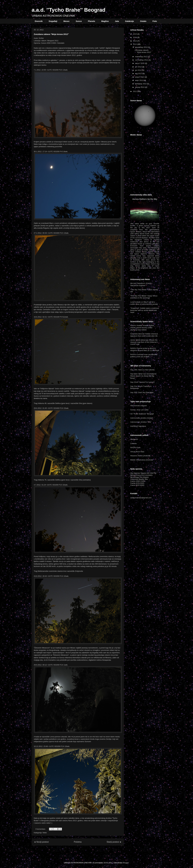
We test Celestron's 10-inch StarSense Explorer (141, 284)
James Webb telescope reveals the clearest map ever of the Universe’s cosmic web (144, 342)
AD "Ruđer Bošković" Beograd (142, 414)
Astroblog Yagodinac (138, 426)
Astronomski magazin (139, 406)
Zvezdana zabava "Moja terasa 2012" (51, 34)
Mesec (66, 21)
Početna (78, 842)
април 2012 (140, 77)
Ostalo (143, 21)
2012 (135, 44)
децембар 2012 (141, 47)
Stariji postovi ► (114, 842)
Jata (117, 21)
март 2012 (139, 80)
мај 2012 (139, 73)
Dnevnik (39, 21)
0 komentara (40, 829)
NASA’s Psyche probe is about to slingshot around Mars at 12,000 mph (145, 349)
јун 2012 (138, 70)
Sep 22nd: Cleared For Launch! (142, 382)
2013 (135, 41)
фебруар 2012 (141, 84)
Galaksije (129, 21)
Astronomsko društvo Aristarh (142, 418)
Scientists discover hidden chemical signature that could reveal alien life (144, 335)
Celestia (133, 443)
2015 (135, 34)
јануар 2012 (140, 87)
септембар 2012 (142, 60)
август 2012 (140, 63)
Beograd (145, 177)
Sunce (79, 21)
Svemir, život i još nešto (139, 410)
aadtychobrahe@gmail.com (141, 498)
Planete (91, 21)
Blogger (126, 863)
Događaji (53, 21)
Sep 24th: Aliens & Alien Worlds (142, 370)
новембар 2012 (141, 57)
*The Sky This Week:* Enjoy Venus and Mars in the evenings (144, 297)
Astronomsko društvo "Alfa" (141, 422)
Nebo (45, 833)
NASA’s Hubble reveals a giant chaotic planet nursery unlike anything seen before (142, 328)
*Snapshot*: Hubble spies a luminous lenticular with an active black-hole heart (145, 310)
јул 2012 (138, 67)
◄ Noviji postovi (41, 842)
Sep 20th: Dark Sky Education (142, 392)
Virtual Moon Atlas (137, 452)
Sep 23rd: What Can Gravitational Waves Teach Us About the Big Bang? (143, 376)
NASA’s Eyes (135, 447)
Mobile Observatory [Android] (142, 460)
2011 (135, 91)
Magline (105, 21)
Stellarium (134, 439)
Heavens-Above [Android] (140, 456)
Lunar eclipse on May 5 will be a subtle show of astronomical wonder (144, 303)
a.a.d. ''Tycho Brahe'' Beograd (68, 10)
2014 (135, 37)
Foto (155, 21)
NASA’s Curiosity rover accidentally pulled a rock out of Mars (144, 356)
